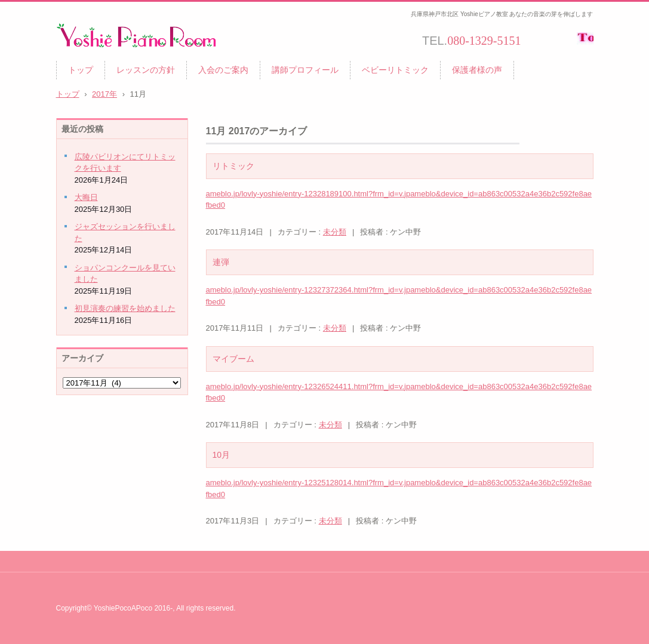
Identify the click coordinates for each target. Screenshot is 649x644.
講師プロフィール (305, 70)
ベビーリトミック (395, 70)
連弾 (221, 262)
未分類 (335, 232)
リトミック (233, 166)
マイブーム (233, 359)
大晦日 (86, 197)
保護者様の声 (477, 70)
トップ (81, 70)
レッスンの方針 (146, 70)
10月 (222, 455)
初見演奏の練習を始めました (125, 308)
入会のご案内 (223, 70)
